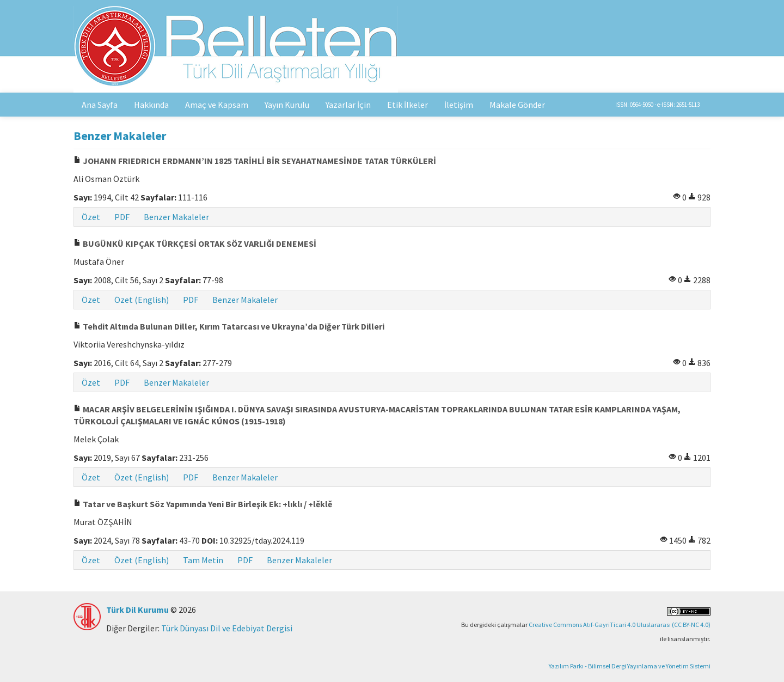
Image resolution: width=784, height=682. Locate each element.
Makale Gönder (517, 105)
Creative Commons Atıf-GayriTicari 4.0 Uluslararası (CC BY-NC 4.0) (620, 625)
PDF (122, 217)
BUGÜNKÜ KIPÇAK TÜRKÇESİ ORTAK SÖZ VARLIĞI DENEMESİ (195, 243)
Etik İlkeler (408, 105)
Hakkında (151, 105)
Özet (91, 217)
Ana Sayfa (100, 105)
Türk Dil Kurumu (137, 610)
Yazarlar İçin (348, 105)
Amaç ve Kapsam (217, 105)
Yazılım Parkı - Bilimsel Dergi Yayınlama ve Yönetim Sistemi (630, 666)
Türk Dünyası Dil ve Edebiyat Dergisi (227, 628)
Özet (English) (142, 300)
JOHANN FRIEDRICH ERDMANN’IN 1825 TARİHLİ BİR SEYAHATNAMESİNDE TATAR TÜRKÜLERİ (255, 161)
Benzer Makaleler (176, 217)
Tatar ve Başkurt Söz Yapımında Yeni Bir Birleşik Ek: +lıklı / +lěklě (203, 504)
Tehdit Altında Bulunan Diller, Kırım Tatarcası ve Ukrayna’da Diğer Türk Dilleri (229, 326)
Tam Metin (203, 560)
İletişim (459, 105)
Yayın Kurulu (287, 105)
